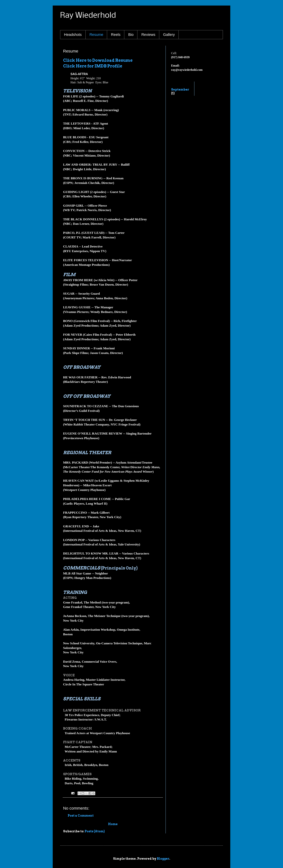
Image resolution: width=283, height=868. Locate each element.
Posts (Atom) (95, 831)
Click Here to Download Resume (98, 60)
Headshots (73, 35)
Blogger (163, 859)
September (180, 90)
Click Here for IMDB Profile (93, 66)
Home (113, 824)
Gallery (169, 35)
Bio (131, 35)
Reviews (148, 35)
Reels (116, 35)
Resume (96, 35)
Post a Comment (81, 816)
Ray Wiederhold (88, 16)
